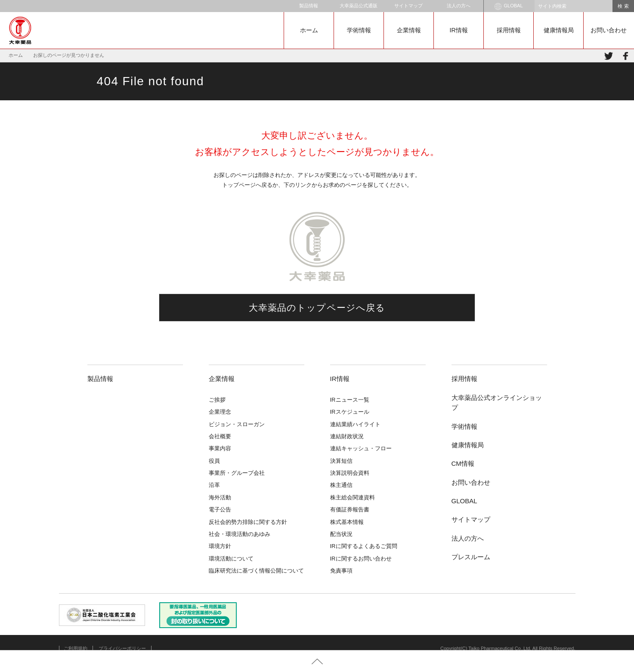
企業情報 (409, 30)
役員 (214, 461)
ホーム (309, 30)
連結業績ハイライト (355, 424)
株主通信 (341, 485)
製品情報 (309, 6)
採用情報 (509, 30)
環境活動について (231, 559)
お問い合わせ (609, 30)
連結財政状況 (347, 436)
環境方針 (220, 546)
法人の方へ (459, 6)
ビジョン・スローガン (237, 424)
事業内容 (220, 448)
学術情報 (359, 30)
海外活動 (220, 497)
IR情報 (459, 30)
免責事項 (341, 571)
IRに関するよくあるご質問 (364, 546)
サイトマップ (408, 6)
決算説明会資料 (350, 473)
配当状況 (341, 534)
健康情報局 (559, 30)
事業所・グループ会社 (237, 473)
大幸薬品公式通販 (359, 6)
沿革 (214, 485)
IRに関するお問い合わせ (361, 559)
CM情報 (463, 463)
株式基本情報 (347, 522)
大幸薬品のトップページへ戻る (317, 308)
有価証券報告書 (350, 509)
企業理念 (220, 412)
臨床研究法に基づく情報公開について (256, 571)
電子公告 (220, 509)
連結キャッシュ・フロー (361, 448)
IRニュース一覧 (350, 400)
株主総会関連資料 (353, 497)
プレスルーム (471, 557)
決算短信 (341, 461)
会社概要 (220, 436)
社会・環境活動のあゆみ (240, 534)
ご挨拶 (217, 400)
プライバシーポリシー (122, 648)
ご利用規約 (76, 648)
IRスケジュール (350, 412)
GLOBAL (509, 6)
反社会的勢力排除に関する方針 (248, 522)
